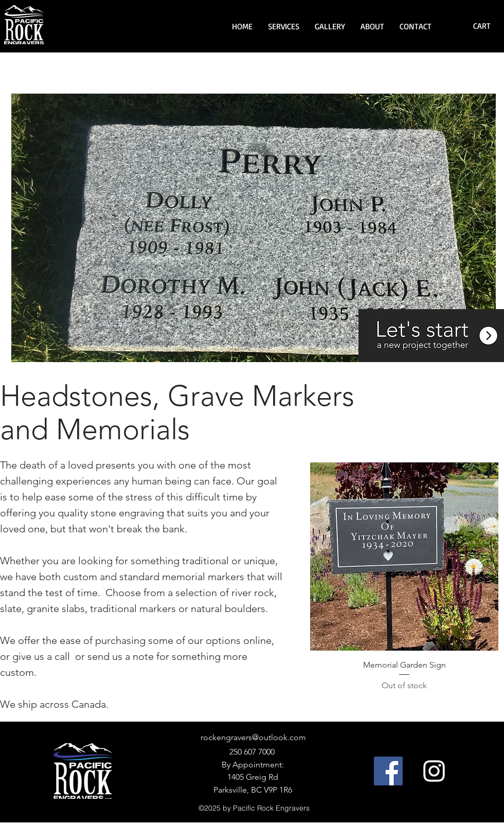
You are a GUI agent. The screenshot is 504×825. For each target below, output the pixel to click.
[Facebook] (388, 771)
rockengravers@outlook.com (253, 737)
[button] (284, 26)
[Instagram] (434, 771)
